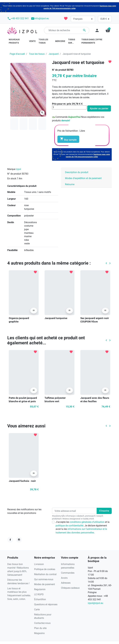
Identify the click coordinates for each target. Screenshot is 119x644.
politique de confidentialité (69, 526)
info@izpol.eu (40, 18)
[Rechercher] (67, 30)
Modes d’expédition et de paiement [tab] (83, 178)
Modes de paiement (45, 584)
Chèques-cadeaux (70, 588)
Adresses (66, 583)
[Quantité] (69, 107)
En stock (12, 179)
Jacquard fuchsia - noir (22, 481)
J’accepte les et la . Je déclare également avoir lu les (83, 527)
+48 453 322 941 (18, 18)
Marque (11, 169)
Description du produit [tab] (77, 172)
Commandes (68, 573)
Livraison (39, 564)
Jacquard (54, 54)
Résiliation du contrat (45, 574)
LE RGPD (39, 594)
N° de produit (59, 70)
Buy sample (68, 139)
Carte (37, 609)
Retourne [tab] (70, 184)
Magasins (39, 633)
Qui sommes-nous (44, 579)
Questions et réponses (46, 604)
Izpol (18, 169)
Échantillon (40, 599)
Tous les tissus (37, 54)
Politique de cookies (45, 569)
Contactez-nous (42, 623)
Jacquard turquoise (56, 318)
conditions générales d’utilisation (87, 522)
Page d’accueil (17, 54)
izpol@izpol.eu (96, 603)
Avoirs (64, 578)
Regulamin (40, 589)
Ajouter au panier (99, 108)
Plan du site (40, 628)
